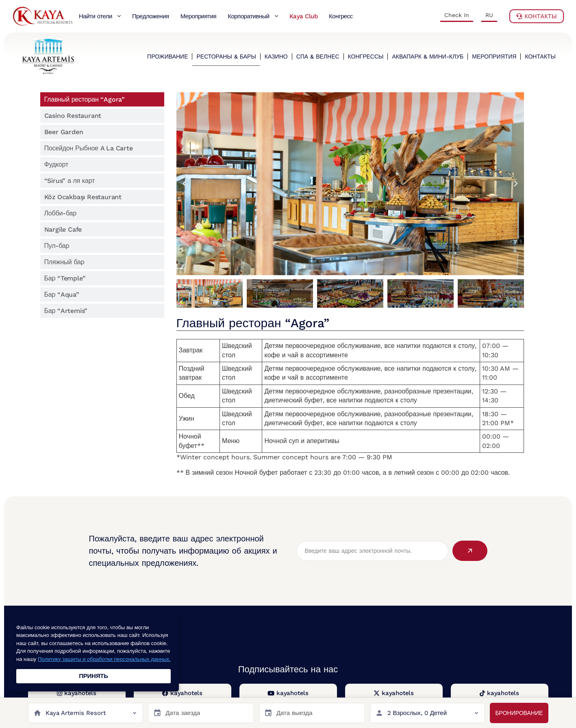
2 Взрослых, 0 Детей (417, 713)
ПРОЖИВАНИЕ (167, 57)
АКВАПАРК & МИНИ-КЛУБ (428, 57)
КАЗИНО (276, 57)
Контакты (537, 16)
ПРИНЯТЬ (93, 676)
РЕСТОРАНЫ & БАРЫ (226, 57)
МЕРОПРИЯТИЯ (494, 57)
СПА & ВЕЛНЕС (318, 57)
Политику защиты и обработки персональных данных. (104, 659)
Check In (457, 15)
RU (489, 15)
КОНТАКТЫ (540, 57)
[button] (185, 184)
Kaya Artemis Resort (76, 713)
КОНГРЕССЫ (366, 57)
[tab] (102, 99)
